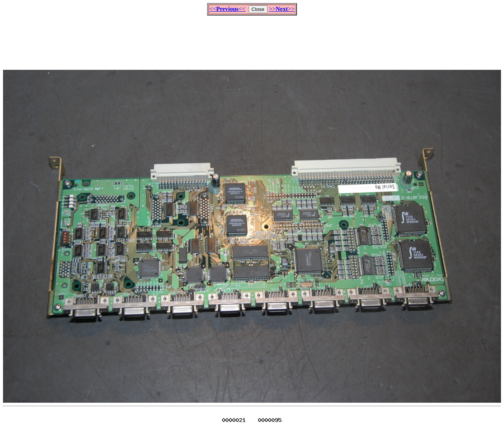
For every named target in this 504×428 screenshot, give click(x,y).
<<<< (227, 9)
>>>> (282, 9)
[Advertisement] (252, 39)
